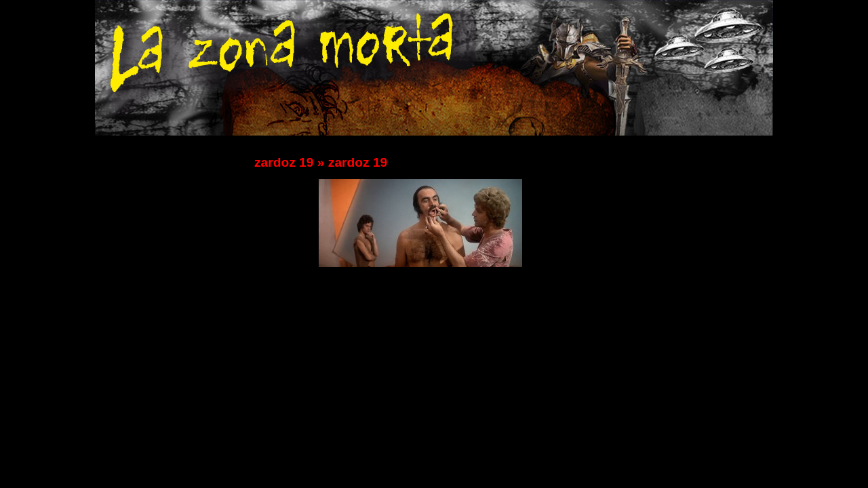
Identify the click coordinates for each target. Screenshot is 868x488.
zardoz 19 (284, 162)
